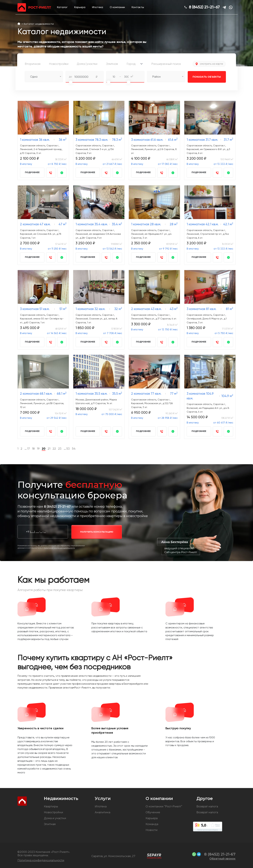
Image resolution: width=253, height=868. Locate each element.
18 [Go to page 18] (33, 448)
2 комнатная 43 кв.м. (146, 309)
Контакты (138, 7)
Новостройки (54, 812)
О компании (117, 7)
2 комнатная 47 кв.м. (35, 224)
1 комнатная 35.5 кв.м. (91, 394)
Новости (152, 830)
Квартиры (51, 806)
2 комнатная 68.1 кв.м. (36, 394)
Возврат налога (207, 806)
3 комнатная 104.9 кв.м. (200, 396)
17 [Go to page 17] (28, 448)
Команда (152, 824)
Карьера (80, 7)
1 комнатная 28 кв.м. (146, 224)
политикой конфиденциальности (59, 548)
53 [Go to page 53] (68, 448)
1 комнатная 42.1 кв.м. (203, 224)
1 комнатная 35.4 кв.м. (92, 224)
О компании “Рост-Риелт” (164, 806)
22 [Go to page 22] (54, 448)
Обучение (153, 812)
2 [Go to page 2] (21, 448)
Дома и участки (55, 818)
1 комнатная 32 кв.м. (90, 309)
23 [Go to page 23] (60, 448)
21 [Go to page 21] (49, 448)
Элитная (50, 824)
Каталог (62, 7)
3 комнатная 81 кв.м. (201, 309)
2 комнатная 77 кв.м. (146, 394)
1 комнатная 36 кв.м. (35, 140)
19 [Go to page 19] (38, 448)
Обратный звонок (222, 859)
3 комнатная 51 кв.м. (35, 309)
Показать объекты (204, 77)
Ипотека (98, 7)
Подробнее (32, 172)
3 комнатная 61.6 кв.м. (147, 140)
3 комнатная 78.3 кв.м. (92, 140)
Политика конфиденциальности (41, 860)
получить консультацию (97, 532)
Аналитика (103, 812)
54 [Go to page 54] (74, 448)
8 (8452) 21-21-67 (204, 7)
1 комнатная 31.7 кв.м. (202, 140)
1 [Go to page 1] (18, 448)
